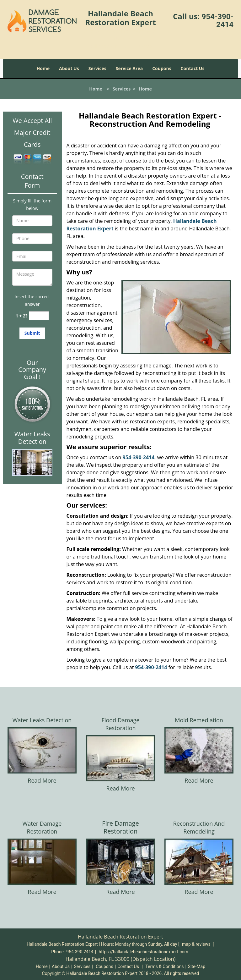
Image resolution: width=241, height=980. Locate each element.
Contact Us (193, 68)
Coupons (162, 68)
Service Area (129, 68)
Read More (42, 780)
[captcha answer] (39, 316)
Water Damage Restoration (42, 827)
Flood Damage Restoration (121, 724)
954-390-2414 (217, 21)
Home (43, 68)
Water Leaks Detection (42, 720)
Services (97, 68)
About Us (69, 68)
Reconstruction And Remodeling (199, 827)
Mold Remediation (199, 720)
